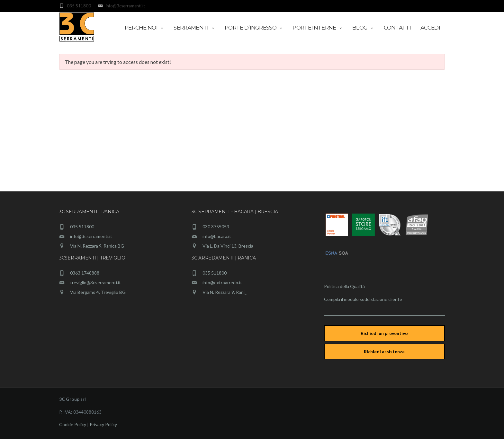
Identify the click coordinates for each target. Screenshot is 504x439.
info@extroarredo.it (222, 282)
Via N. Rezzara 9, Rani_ (225, 292)
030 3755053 (216, 227)
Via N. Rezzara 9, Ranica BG (97, 246)
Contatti (397, 28)
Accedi (430, 28)
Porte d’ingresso (254, 28)
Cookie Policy (73, 424)
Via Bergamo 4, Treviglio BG (98, 292)
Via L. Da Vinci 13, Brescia (228, 246)
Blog (363, 28)
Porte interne (318, 28)
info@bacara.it (217, 236)
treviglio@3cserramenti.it (95, 282)
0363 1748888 (85, 273)
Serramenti (194, 28)
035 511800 (82, 227)
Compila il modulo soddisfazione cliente (363, 299)
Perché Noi (144, 28)
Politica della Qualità (344, 286)
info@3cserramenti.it (91, 236)
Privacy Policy (103, 424)
